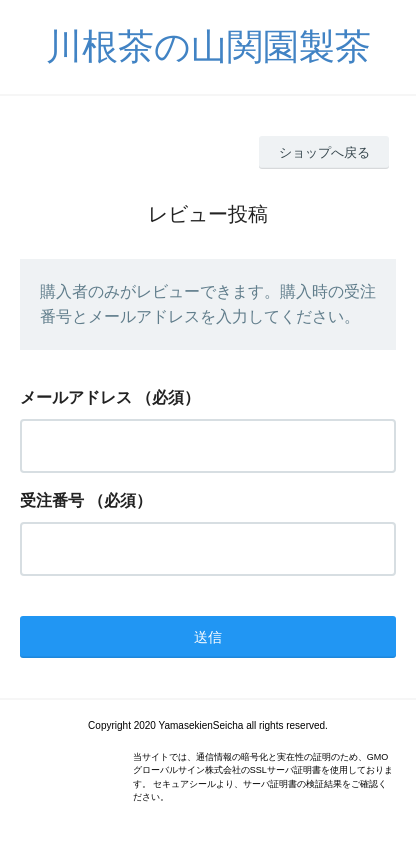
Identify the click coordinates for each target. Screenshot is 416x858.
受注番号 (52, 500)
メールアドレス (76, 397)
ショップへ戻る (324, 152)
